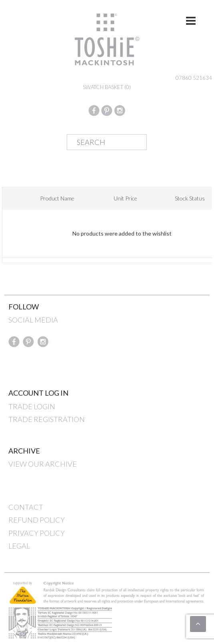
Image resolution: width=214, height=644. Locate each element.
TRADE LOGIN (32, 406)
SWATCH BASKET (107, 87)
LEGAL (19, 546)
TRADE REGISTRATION (47, 419)
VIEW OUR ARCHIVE (43, 464)
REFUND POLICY (37, 520)
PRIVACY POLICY (37, 533)
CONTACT (26, 507)
